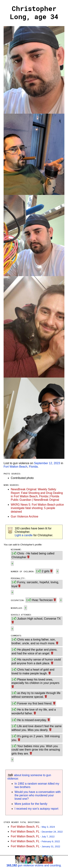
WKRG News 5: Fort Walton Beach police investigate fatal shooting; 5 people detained (37, 508)
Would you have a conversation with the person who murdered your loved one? (38, 795)
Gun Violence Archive (25, 516)
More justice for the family (31, 804)
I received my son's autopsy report (36, 809)
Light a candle (24, 535)
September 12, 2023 (47, 463)
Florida (33, 467)
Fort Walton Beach (15, 467)
